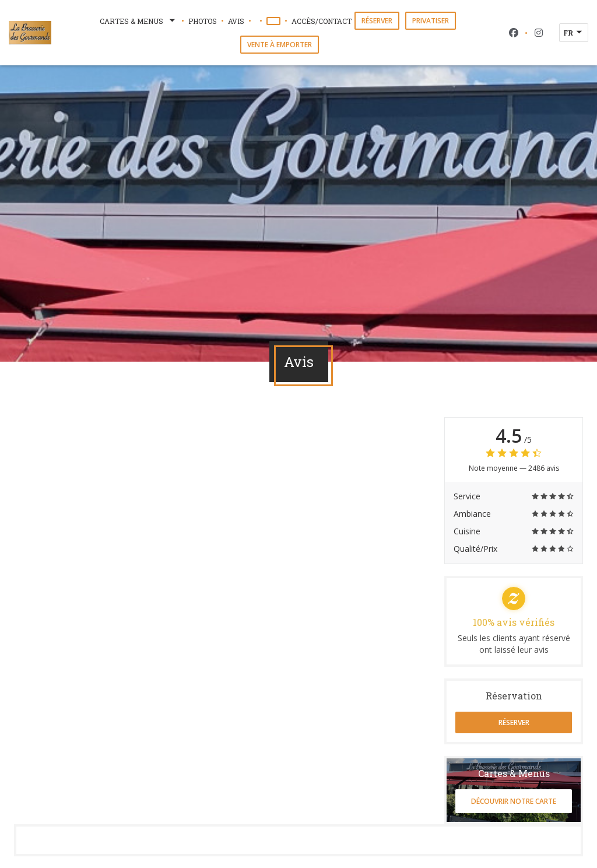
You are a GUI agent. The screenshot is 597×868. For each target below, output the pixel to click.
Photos (203, 21)
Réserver (377, 21)
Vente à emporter (280, 45)
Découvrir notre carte (514, 801)
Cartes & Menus (138, 21)
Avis (236, 21)
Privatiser (431, 21)
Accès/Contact (322, 21)
